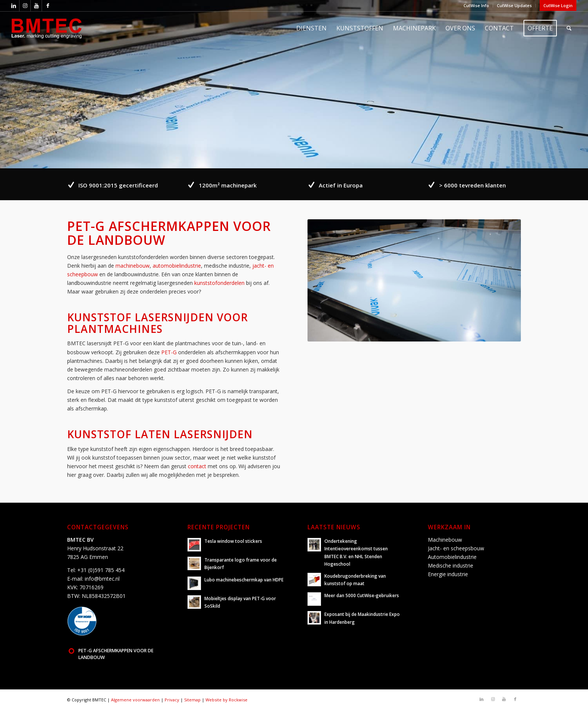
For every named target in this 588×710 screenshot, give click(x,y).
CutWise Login (558, 5)
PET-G (169, 352)
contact (197, 466)
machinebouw (133, 266)
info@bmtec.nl (102, 579)
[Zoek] (569, 28)
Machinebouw (445, 540)
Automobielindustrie (452, 557)
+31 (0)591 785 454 (101, 570)
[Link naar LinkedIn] (14, 6)
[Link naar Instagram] (25, 6)
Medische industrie (451, 565)
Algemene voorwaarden (135, 700)
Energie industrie (448, 574)
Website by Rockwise (226, 700)
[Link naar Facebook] (48, 6)
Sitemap (192, 700)
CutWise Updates (514, 5)
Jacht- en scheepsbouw (456, 548)
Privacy (172, 700)
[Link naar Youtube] (36, 6)
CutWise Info (476, 5)
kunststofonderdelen (219, 283)
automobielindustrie (177, 266)
